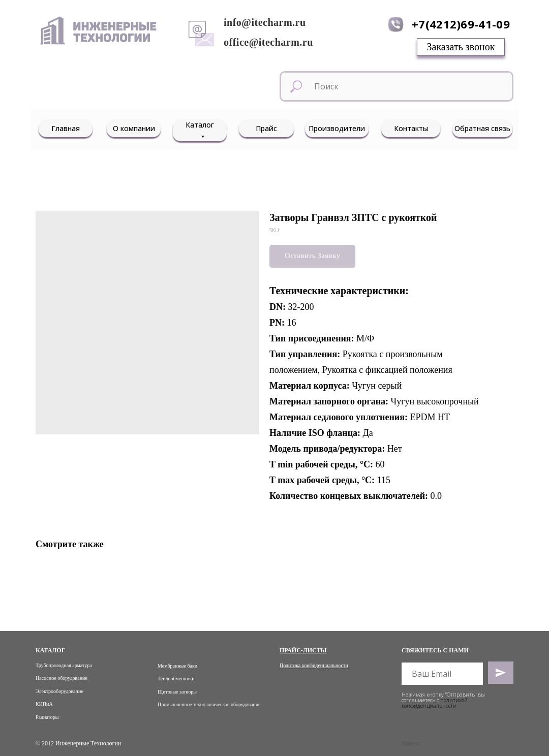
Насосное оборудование (62, 678)
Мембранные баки (177, 666)
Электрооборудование (59, 691)
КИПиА (44, 704)
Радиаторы (47, 717)
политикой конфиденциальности (435, 703)
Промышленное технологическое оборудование (209, 704)
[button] (461, 47)
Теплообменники (176, 679)
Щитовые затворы (177, 692)
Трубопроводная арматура (64, 665)
